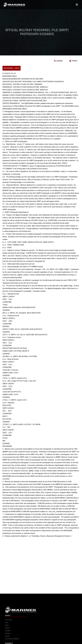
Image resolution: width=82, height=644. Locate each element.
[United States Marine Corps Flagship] (14, 4)
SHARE (59, 61)
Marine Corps (41, 611)
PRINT (75, 61)
